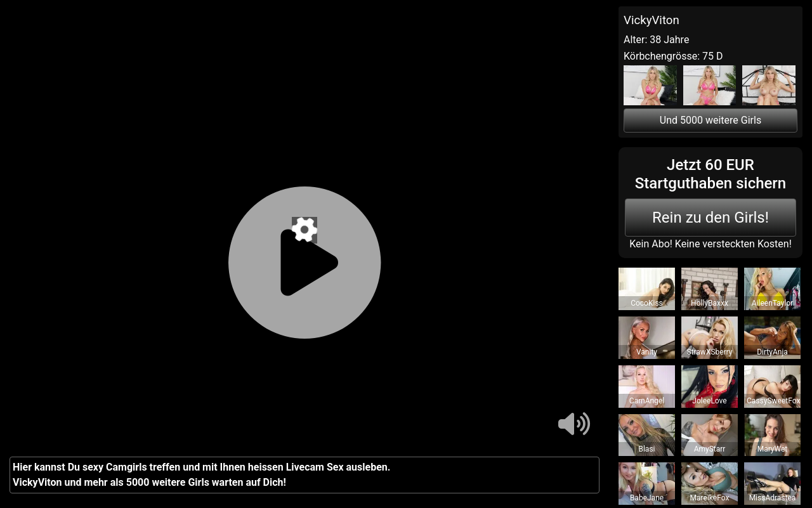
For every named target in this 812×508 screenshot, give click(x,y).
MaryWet (773, 449)
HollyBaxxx (710, 303)
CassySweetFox (773, 401)
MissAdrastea (773, 498)
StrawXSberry (709, 352)
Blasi (646, 449)
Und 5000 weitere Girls (710, 120)
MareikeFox (710, 498)
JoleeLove (709, 401)
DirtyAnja (772, 352)
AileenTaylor (772, 303)
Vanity (647, 352)
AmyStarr (710, 449)
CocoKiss (647, 303)
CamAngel (647, 401)
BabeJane (647, 498)
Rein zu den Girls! (710, 218)
